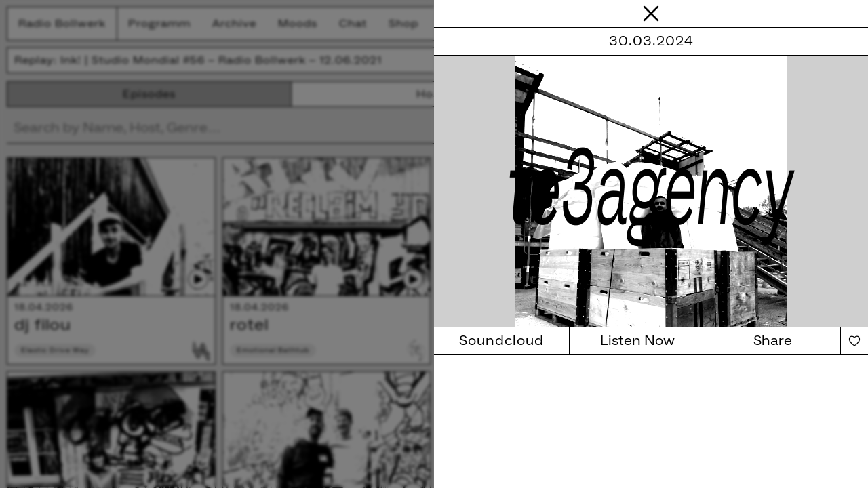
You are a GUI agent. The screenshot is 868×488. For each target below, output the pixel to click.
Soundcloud (501, 341)
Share (773, 341)
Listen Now (637, 341)
